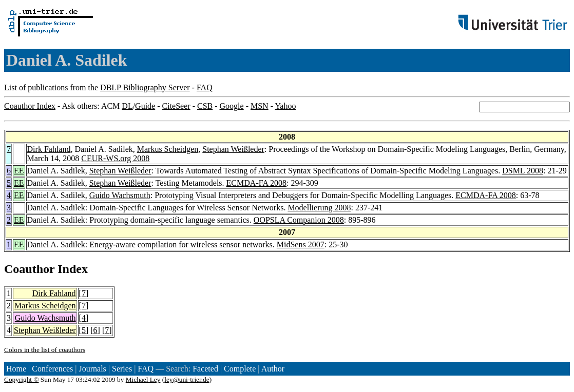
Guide (145, 106)
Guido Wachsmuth (120, 195)
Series (122, 369)
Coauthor (29, 269)
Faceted (205, 369)
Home (16, 369)
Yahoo (285, 106)
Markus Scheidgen (168, 149)
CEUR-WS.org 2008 (115, 158)
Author (273, 369)
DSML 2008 (523, 171)
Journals (92, 369)
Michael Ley (143, 379)
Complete (240, 369)
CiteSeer (176, 106)
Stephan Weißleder (233, 149)
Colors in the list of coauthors (45, 350)
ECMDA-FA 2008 (257, 183)
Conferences (52, 369)
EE (19, 171)
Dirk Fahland (49, 149)
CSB (205, 106)
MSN (260, 106)
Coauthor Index (30, 106)
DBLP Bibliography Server (145, 87)
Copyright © (22, 379)
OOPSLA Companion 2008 (299, 220)
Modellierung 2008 (319, 208)
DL (127, 106)
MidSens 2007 (301, 244)
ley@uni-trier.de (187, 379)
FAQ (205, 87)
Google (232, 106)
